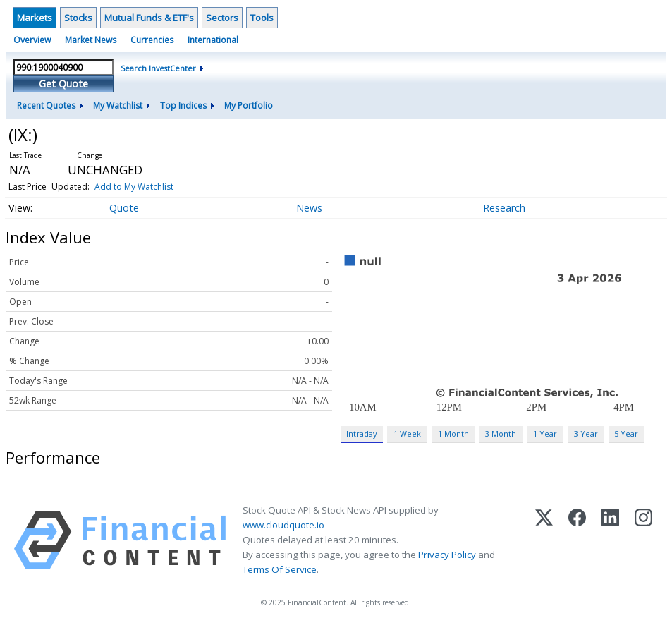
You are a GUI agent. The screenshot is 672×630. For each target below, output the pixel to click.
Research (504, 208)
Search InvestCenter (158, 68)
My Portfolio (249, 105)
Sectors (222, 18)
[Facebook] (577, 540)
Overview (32, 40)
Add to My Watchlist (134, 187)
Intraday (361, 434)
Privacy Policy (447, 555)
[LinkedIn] (610, 540)
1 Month (453, 434)
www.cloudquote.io (283, 525)
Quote (124, 208)
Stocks (78, 18)
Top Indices (183, 105)
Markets (35, 18)
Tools (262, 18)
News (309, 208)
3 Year (586, 434)
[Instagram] (643, 540)
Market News (91, 40)
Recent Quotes (46, 105)
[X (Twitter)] (544, 540)
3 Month (501, 434)
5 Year (626, 434)
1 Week (407, 434)
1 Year (545, 434)
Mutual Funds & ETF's (149, 18)
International (213, 40)
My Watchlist (118, 105)
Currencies (152, 40)
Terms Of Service (280, 569)
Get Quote (63, 84)
